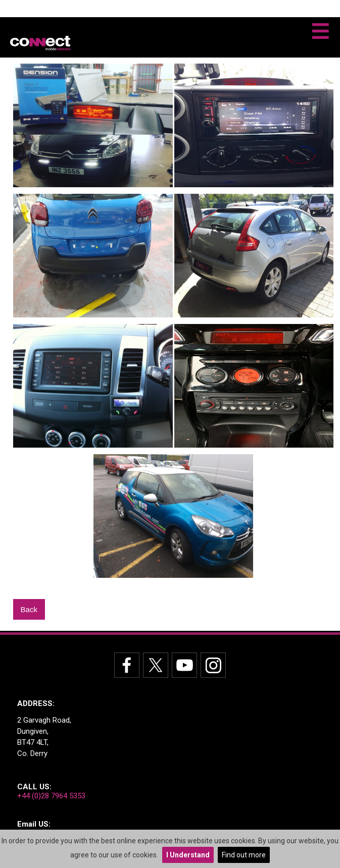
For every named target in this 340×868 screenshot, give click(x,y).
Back (29, 609)
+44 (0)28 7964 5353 (51, 796)
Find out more (244, 855)
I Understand (188, 855)
